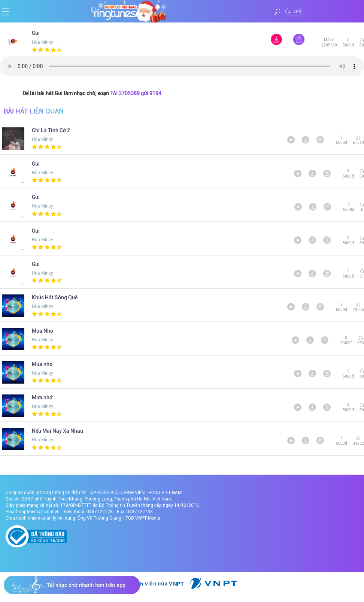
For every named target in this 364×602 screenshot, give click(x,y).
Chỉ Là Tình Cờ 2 (51, 130)
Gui (39, 33)
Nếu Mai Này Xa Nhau (57, 431)
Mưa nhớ (42, 397)
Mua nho (42, 364)
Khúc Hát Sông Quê (55, 297)
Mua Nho (43, 331)
